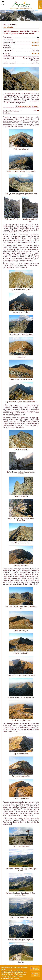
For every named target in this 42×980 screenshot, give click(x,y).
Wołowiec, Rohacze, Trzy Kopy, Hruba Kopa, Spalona (21, 870)
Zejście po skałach (21, 496)
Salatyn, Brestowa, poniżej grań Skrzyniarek (21, 194)
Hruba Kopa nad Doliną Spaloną (21, 334)
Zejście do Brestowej (21, 754)
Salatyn (21, 962)
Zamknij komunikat (36, 969)
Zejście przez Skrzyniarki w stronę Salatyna (21, 402)
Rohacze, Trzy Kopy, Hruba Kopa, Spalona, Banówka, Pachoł (21, 894)
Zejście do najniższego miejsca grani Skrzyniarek (21, 520)
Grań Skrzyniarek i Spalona (21, 543)
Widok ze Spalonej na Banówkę (21, 379)
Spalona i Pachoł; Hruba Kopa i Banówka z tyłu (21, 607)
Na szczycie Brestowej (21, 846)
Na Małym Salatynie (21, 631)
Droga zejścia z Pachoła (21, 312)
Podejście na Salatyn (21, 565)
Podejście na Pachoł (21, 149)
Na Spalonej (21, 357)
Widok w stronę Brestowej (21, 720)
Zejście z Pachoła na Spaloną (21, 290)
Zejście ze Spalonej (21, 450)
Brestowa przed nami (21, 798)
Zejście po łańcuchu (12, 219)
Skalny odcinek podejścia (21, 776)
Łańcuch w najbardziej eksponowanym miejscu (21, 473)
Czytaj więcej (36, 974)
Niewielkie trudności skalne (30, 220)
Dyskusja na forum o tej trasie (28, 106)
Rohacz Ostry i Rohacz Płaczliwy (21, 917)
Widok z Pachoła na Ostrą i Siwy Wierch (21, 171)
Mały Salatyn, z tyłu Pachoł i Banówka (21, 675)
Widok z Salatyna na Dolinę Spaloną (21, 698)
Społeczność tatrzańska (40, 5)
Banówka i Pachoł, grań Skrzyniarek (21, 940)
